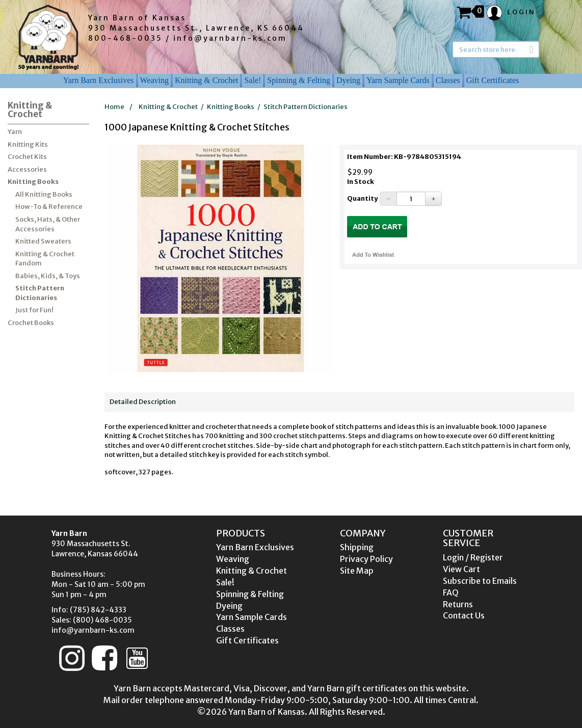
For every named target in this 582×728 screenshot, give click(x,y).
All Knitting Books (44, 194)
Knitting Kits (28, 144)
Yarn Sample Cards (398, 80)
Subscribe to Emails (480, 581)
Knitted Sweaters (43, 241)
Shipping (357, 547)
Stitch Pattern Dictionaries (40, 293)
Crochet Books (31, 323)
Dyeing (348, 80)
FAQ (451, 592)
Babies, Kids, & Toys (48, 276)
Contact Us (464, 615)
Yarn (15, 132)
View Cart (461, 569)
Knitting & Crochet (206, 80)
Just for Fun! (34, 310)
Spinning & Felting (299, 80)
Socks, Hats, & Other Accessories (48, 224)
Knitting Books (33, 182)
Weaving (154, 80)
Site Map (357, 571)
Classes (448, 80)
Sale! (253, 80)
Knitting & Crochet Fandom (45, 259)
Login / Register (473, 557)
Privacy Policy (366, 559)
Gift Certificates (493, 80)
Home (114, 107)
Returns (458, 604)
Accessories (27, 169)
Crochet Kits (27, 157)
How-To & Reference (49, 207)
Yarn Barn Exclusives (99, 80)
